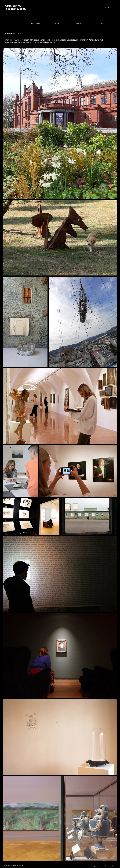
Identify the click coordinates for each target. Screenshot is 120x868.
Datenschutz (109, 866)
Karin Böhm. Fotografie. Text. (15, 7)
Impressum (96, 866)
